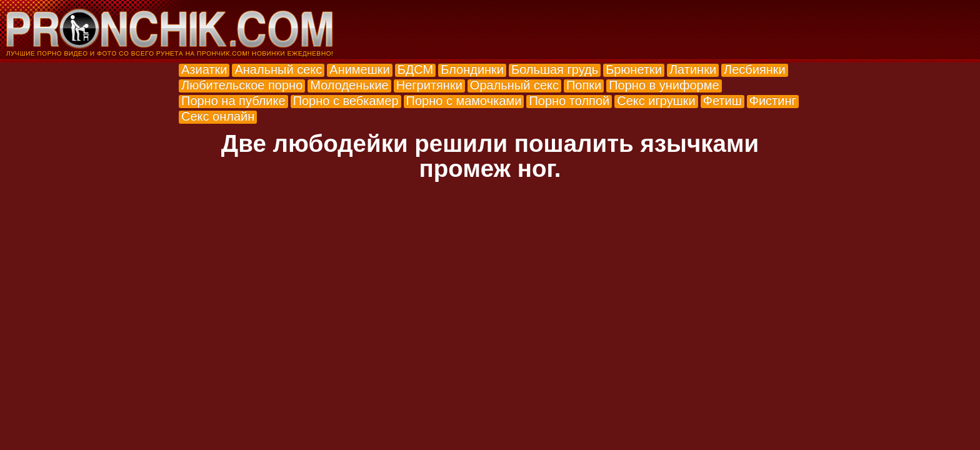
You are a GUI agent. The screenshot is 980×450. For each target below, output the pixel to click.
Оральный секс (514, 85)
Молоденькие (349, 85)
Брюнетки (634, 69)
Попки (584, 85)
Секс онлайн (218, 116)
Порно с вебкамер (346, 101)
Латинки (693, 69)
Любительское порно (242, 85)
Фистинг (773, 101)
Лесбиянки (755, 69)
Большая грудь (555, 69)
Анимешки (359, 69)
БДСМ (416, 69)
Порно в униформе (664, 85)
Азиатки (204, 69)
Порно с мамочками (464, 101)
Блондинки (472, 69)
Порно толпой (569, 101)
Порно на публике (233, 101)
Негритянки (429, 85)
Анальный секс (278, 69)
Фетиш (722, 101)
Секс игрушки (656, 101)
